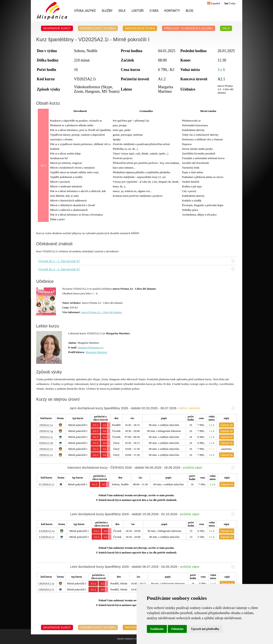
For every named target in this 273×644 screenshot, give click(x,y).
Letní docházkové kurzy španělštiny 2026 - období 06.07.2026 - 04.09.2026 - (152, 567)
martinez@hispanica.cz (91, 347)
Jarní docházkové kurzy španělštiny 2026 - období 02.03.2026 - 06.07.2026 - (152, 408)
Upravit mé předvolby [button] (205, 629)
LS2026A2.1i (47, 537)
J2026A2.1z (46, 455)
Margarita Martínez (96, 352)
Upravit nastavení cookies (129, 639)
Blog (190, 11)
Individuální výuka (140, 28)
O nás (154, 11)
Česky (230, 3)
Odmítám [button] (177, 629)
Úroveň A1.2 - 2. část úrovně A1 (137, 269)
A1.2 (95, 425)
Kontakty (172, 11)
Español (213, 3)
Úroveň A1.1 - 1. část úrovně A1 (137, 261)
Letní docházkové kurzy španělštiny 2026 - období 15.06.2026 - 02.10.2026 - (152, 514)
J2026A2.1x (46, 449)
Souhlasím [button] (157, 629)
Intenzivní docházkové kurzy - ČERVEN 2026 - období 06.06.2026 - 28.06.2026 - (151, 467)
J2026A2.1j (46, 437)
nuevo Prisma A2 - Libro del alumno (101, 312)
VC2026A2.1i (46, 484)
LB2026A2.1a (46, 583)
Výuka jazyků (85, 11)
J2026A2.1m (46, 443)
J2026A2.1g (46, 431)
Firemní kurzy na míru (98, 28)
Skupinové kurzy (57, 28)
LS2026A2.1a (47, 531)
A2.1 (105, 425)
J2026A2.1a (46, 425)
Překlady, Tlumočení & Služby (189, 28)
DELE (122, 11)
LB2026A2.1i (46, 589)
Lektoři (138, 11)
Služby (107, 11)
